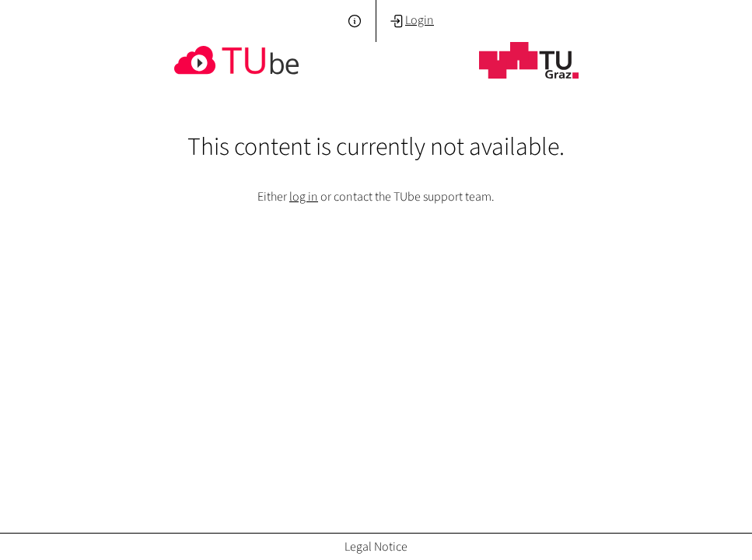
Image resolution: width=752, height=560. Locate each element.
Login (412, 20)
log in (304, 196)
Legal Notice (376, 546)
